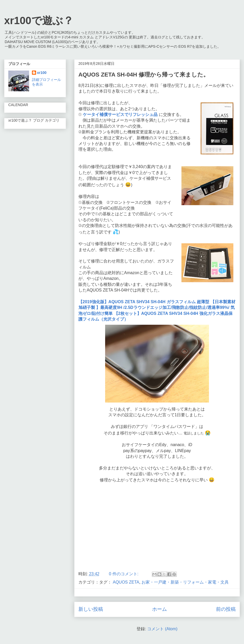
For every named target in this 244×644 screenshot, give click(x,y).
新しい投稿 (91, 609)
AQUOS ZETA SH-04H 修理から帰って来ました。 (144, 75)
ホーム (160, 609)
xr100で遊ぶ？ (39, 20)
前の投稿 (226, 609)
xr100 (42, 73)
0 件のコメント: (124, 574)
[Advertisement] (157, 525)
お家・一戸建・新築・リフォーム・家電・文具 (185, 582)
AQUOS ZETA (126, 582)
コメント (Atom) (162, 629)
